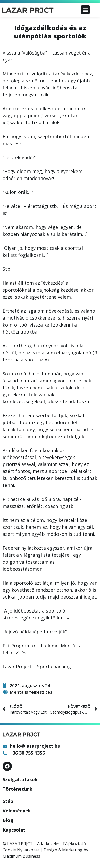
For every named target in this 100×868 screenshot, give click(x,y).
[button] (85, 10)
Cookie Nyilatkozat (21, 850)
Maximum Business (21, 856)
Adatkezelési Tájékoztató (61, 844)
